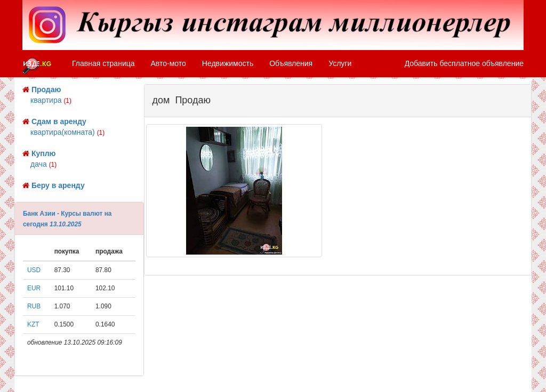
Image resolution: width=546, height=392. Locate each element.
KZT (33, 324)
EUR (34, 288)
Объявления (291, 63)
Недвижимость (228, 63)
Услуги (340, 63)
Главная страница (103, 63)
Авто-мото (168, 63)
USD (34, 270)
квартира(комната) (67, 132)
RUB (34, 306)
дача (43, 164)
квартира (51, 100)
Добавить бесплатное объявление (464, 63)
